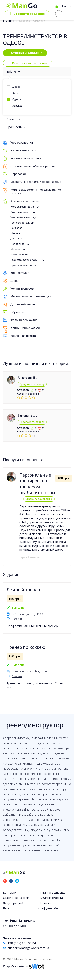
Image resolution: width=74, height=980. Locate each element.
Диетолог (16, 239)
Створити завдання (25, 53)
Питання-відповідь (52, 892)
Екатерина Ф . (27, 416)
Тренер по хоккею (26, 647)
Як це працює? (13, 903)
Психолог (16, 228)
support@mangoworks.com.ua (28, 948)
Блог (6, 908)
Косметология (19, 254)
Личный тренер (23, 590)
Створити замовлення (39, 499)
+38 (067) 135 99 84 (22, 943)
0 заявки (17, 619)
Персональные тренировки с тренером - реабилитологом (37, 484)
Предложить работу (32, 384)
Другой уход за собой (23, 265)
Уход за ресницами (22, 207)
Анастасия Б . (27, 378)
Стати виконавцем (16, 898)
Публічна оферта (51, 898)
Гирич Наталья (30, 557)
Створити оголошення (28, 63)
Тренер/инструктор (22, 223)
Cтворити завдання (27, 14)
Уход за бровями (21, 217)
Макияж (15, 233)
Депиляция (17, 244)
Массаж (15, 249)
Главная (8, 21)
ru (70, 6)
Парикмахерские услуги (25, 260)
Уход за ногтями (20, 212)
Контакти (10, 892)
